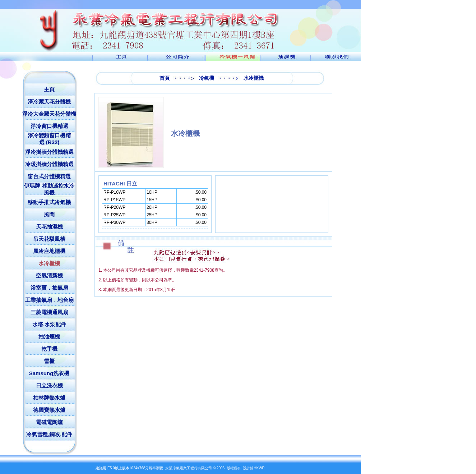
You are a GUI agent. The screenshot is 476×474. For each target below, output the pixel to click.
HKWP (259, 468)
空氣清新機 (49, 275)
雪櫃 (49, 361)
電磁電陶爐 (49, 422)
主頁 (49, 89)
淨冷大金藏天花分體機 (49, 114)
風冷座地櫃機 (49, 251)
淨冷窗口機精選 (49, 126)
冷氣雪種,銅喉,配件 (49, 434)
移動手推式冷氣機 (49, 202)
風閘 (49, 214)
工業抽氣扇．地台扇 (49, 300)
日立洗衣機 (49, 385)
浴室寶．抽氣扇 (49, 288)
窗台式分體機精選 (49, 176)
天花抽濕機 (49, 227)
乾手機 (49, 349)
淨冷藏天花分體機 (49, 102)
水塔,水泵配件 (49, 324)
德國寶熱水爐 (49, 410)
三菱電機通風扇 (49, 312)
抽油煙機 (49, 337)
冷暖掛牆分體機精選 (49, 164)
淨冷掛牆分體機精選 (49, 152)
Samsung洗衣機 (49, 373)
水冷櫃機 (49, 263)
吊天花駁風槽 (49, 239)
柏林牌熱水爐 (49, 398)
